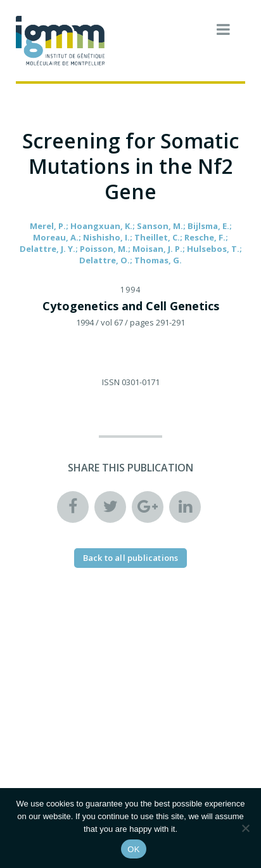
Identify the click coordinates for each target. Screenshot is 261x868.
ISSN (111, 382)
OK (133, 849)
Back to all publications (131, 558)
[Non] (245, 828)
